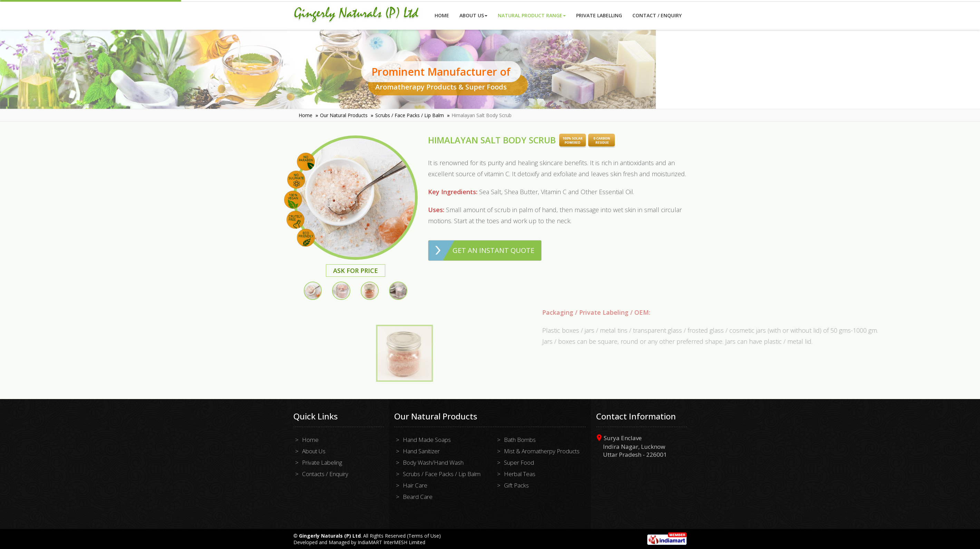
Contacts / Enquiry (325, 474)
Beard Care (418, 497)
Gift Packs (516, 485)
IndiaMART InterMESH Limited (391, 542)
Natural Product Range (532, 15)
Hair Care (415, 485)
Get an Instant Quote (497, 250)
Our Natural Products (344, 115)
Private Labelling (599, 15)
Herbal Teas (520, 474)
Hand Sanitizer (421, 451)
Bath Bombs (520, 440)
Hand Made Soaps (427, 440)
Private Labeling (322, 462)
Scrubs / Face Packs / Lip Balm (410, 115)
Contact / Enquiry (657, 15)
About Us (473, 15)
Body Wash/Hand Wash (433, 462)
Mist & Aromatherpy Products (542, 451)
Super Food (519, 462)
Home (442, 15)
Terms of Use (424, 536)
